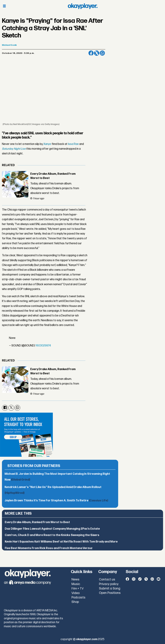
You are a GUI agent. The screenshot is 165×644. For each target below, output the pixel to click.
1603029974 (43, 346)
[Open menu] (4, 6)
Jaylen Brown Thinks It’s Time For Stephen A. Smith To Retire (56, 501)
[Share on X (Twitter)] (97, 53)
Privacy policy (109, 584)
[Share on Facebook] (91, 53)
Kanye (47, 144)
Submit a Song (110, 588)
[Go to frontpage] (83, 6)
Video (76, 593)
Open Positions (110, 593)
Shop (75, 602)
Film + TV (78, 589)
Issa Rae (73, 144)
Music (76, 584)
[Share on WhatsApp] (102, 53)
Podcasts (78, 597)
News (75, 579)
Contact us (107, 579)
